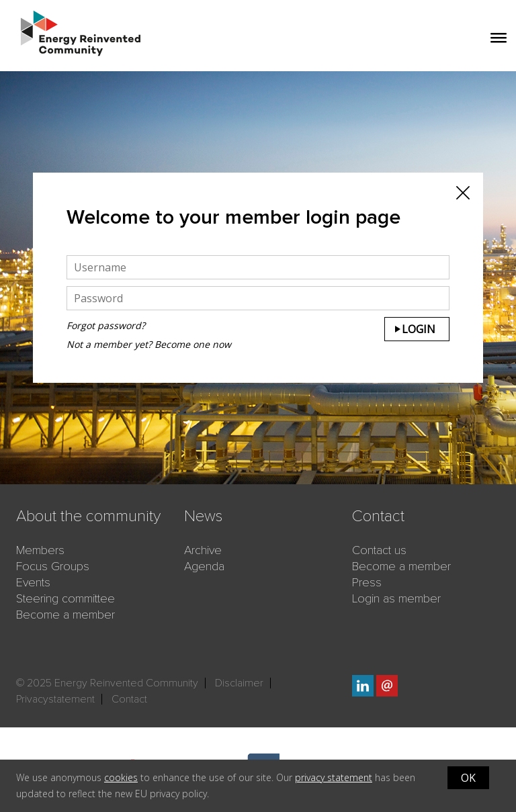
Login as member (396, 598)
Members (40, 550)
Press (367, 582)
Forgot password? (106, 325)
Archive (203, 550)
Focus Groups (53, 566)
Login (419, 329)
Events (33, 582)
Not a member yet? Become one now (149, 345)
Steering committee (66, 598)
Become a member (66, 615)
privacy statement (334, 777)
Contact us (379, 550)
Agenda (204, 566)
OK (468, 778)
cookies (121, 777)
